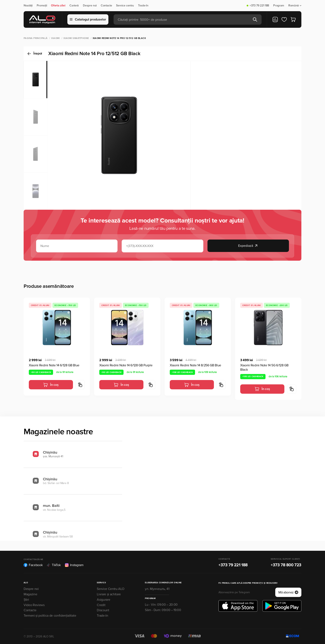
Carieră (74, 6)
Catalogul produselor (88, 19)
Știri (26, 600)
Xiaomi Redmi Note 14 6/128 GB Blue (54, 365)
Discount (103, 610)
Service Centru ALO (110, 589)
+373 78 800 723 (286, 565)
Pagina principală (36, 38)
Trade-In (143, 6)
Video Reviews (34, 605)
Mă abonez (288, 592)
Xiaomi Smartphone (76, 38)
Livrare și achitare (109, 594)
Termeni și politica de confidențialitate (50, 616)
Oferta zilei (58, 6)
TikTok (54, 565)
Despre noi (90, 6)
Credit (101, 605)
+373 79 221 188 (259, 6)
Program (279, 6)
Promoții (42, 6)
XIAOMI (55, 38)
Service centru (125, 6)
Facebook (33, 565)
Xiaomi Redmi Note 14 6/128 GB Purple (126, 365)
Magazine (30, 594)
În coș (51, 385)
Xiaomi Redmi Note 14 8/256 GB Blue (195, 365)
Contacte (106, 6)
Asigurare (103, 600)
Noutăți (28, 6)
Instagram (74, 565)
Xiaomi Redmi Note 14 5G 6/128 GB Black (264, 367)
